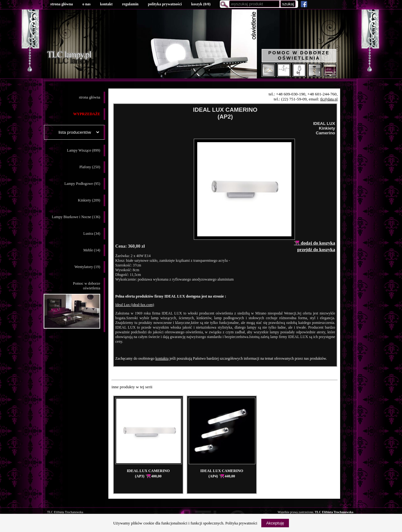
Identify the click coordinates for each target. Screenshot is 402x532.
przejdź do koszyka (316, 250)
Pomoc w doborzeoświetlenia (72, 305)
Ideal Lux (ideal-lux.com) (135, 305)
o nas (86, 4)
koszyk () (201, 4)
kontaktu (162, 358)
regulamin (130, 4)
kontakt (106, 4)
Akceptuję (275, 523)
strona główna (62, 4)
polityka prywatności (165, 4)
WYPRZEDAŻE (87, 114)
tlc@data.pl (329, 99)
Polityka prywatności (242, 523)
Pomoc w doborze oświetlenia (299, 55)
